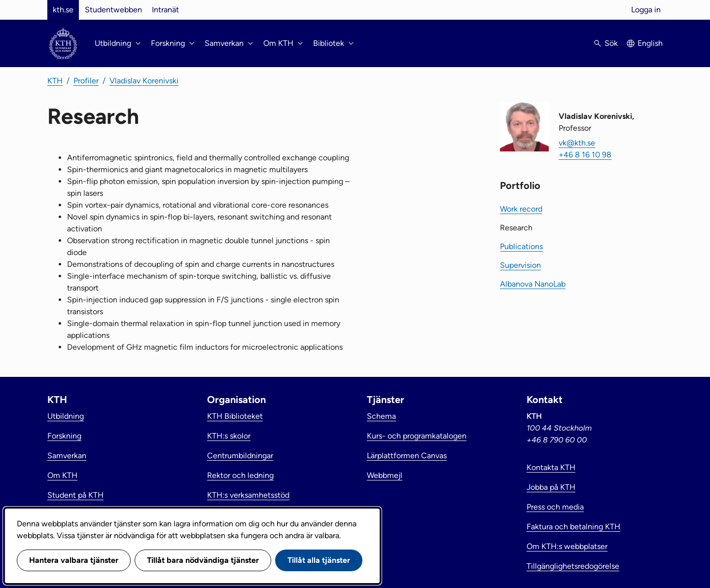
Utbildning (66, 416)
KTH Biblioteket (235, 416)
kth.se (63, 10)
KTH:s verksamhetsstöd (248, 495)
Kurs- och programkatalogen (417, 436)
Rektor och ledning (240, 475)
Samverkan (67, 456)
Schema (381, 416)
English (650, 43)
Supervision (520, 265)
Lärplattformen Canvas (407, 456)
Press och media (555, 507)
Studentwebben (113, 10)
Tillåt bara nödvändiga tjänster (203, 560)
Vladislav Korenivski (144, 81)
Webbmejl (385, 475)
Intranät (165, 10)
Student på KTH (75, 495)
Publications (521, 246)
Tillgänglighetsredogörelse (573, 566)
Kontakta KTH (551, 467)
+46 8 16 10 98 (585, 155)
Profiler (86, 81)
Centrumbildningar (240, 456)
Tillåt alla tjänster (319, 560)
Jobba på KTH (551, 487)
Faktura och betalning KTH (573, 527)
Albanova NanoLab (533, 284)
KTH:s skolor (229, 436)
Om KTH (62, 475)
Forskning (64, 436)
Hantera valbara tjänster (74, 560)
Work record (521, 209)
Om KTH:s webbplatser (567, 546)
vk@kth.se (577, 143)
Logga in (646, 10)
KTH (55, 81)
